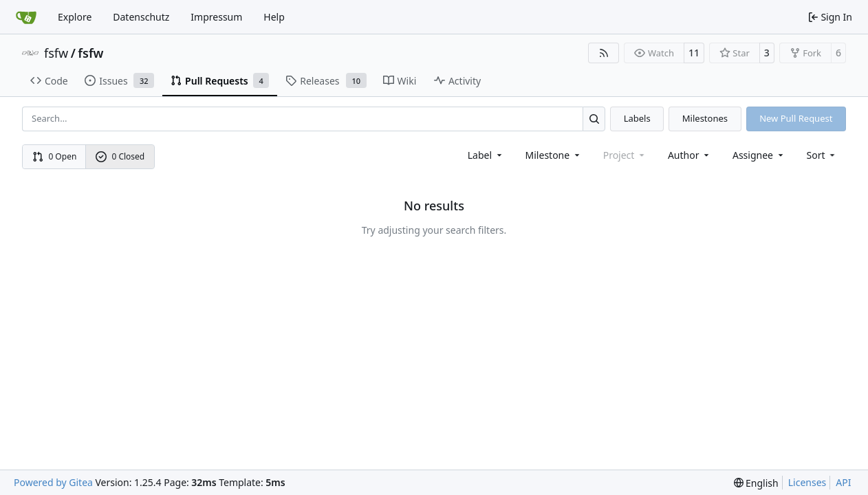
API (843, 482)
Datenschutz (141, 17)
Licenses (807, 482)
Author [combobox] (690, 155)
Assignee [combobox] (759, 155)
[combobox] (486, 155)
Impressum (216, 17)
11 (694, 53)
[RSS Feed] (604, 53)
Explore (75, 17)
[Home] (26, 17)
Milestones (705, 118)
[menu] (822, 155)
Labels (637, 118)
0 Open (55, 156)
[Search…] (594, 119)
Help (274, 17)
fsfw (56, 53)
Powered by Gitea (53, 482)
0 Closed (120, 156)
